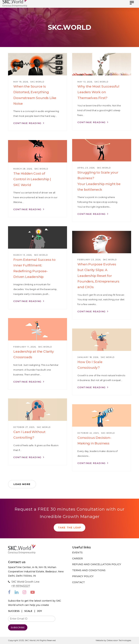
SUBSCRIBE (18, 627)
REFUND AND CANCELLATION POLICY (97, 564)
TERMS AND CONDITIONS (89, 570)
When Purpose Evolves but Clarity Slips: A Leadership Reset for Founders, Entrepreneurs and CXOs (98, 276)
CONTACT (78, 582)
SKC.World (37, 82)
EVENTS (77, 553)
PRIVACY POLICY (83, 576)
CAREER (77, 558)
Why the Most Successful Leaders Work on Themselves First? (98, 92)
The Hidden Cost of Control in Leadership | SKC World (32, 179)
